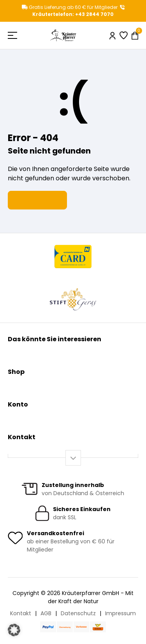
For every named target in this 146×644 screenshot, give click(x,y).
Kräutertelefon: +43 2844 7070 (78, 11)
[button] (14, 630)
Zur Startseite (37, 200)
